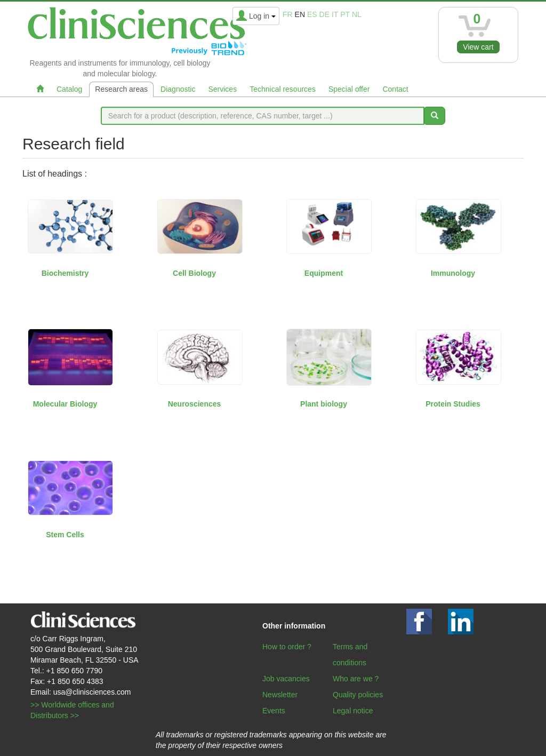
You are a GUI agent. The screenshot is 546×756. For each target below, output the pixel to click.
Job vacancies (286, 679)
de (324, 14)
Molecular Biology (65, 404)
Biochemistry (65, 273)
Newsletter (280, 695)
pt (345, 14)
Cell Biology (194, 273)
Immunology (453, 273)
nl (357, 14)
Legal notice (353, 711)
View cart (478, 47)
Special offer (349, 89)
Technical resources (283, 89)
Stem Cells (65, 535)
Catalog (69, 89)
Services (222, 89)
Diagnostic (178, 89)
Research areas (121, 89)
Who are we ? (356, 679)
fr (288, 14)
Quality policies (358, 695)
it (335, 14)
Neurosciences (195, 404)
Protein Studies (453, 404)
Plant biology (324, 404)
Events (274, 711)
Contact (395, 89)
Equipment (324, 273)
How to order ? (287, 647)
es (312, 14)
